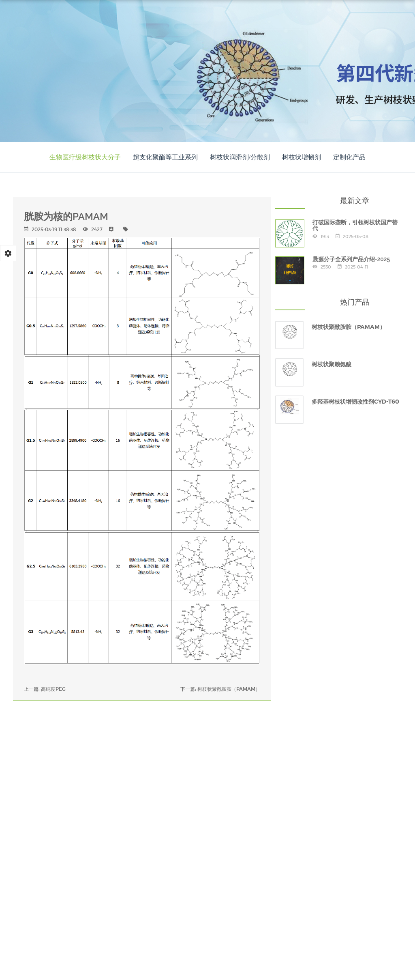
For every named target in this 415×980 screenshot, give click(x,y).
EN (169, 72)
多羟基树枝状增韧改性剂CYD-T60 (355, 402)
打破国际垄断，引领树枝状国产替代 (355, 225)
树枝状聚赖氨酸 (332, 364)
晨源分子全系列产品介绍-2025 (351, 259)
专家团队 (299, 22)
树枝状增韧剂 (302, 157)
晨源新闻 (342, 22)
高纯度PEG (53, 689)
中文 (171, 63)
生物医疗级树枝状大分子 (85, 157)
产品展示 (215, 22)
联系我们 (384, 22)
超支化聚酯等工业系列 (165, 157)
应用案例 (257, 22)
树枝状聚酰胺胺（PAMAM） (229, 689)
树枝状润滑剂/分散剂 (240, 157)
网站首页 (131, 22)
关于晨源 (173, 22)
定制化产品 (349, 157)
